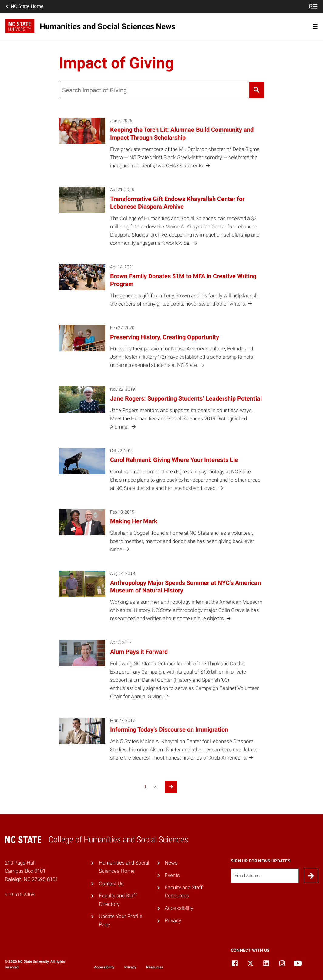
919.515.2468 (20, 895)
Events (172, 875)
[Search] (257, 90)
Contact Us (111, 883)
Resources (155, 967)
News (171, 863)
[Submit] (311, 876)
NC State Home (24, 6)
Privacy (173, 920)
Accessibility (179, 908)
